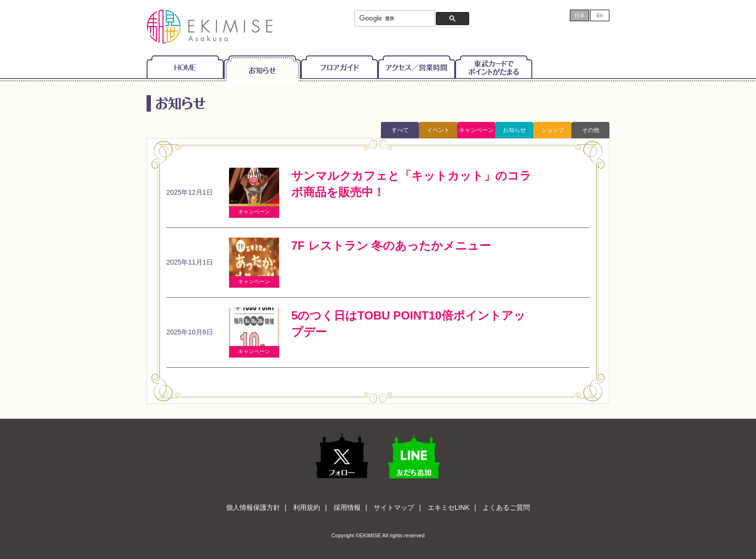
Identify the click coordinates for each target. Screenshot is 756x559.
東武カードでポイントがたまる (494, 67)
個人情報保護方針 (253, 507)
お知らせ (262, 67)
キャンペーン (476, 130)
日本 (580, 15)
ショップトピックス (553, 133)
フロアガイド (339, 67)
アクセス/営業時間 (417, 67)
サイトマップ (394, 507)
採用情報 (347, 507)
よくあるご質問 (506, 507)
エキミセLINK (449, 507)
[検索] (394, 19)
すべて (400, 130)
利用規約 (307, 507)
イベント (438, 130)
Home (185, 67)
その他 (591, 130)
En (600, 15)
